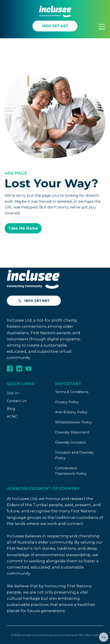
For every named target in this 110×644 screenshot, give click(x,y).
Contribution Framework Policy (71, 471)
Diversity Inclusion (71, 442)
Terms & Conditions (72, 392)
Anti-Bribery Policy (71, 412)
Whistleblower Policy (73, 422)
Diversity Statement (72, 432)
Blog (11, 409)
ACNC (12, 416)
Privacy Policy (67, 402)
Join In (13, 393)
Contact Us (17, 401)
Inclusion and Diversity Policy (74, 455)
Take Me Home (23, 228)
